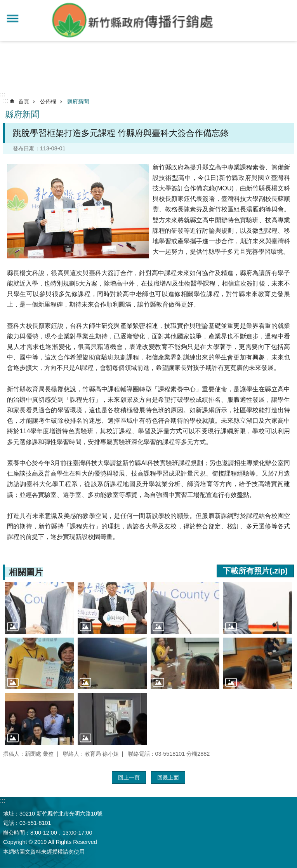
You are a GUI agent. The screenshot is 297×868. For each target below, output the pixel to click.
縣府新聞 (78, 101)
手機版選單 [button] (13, 18)
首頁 (24, 101)
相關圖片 (26, 572)
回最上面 (168, 777)
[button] (39, 608)
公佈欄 (48, 101)
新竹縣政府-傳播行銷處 (133, 20)
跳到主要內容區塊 (4, 4)
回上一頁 (129, 777)
